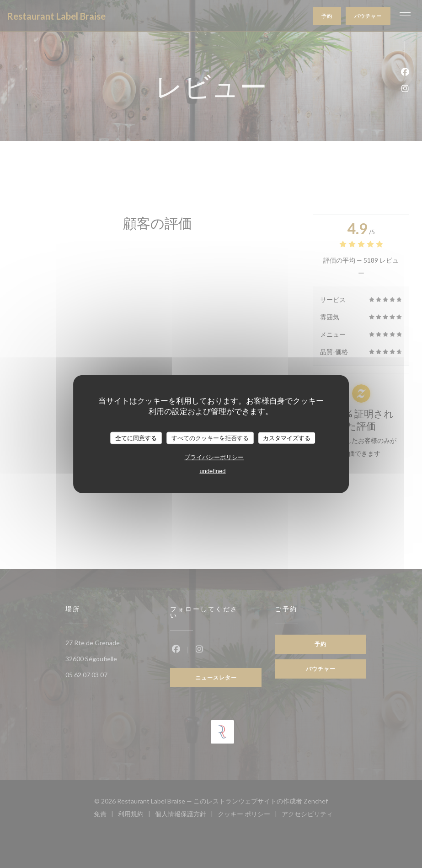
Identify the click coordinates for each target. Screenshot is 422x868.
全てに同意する (136, 438)
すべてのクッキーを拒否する (210, 438)
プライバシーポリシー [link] (214, 457)
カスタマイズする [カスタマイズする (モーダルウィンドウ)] (287, 438)
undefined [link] (212, 471)
